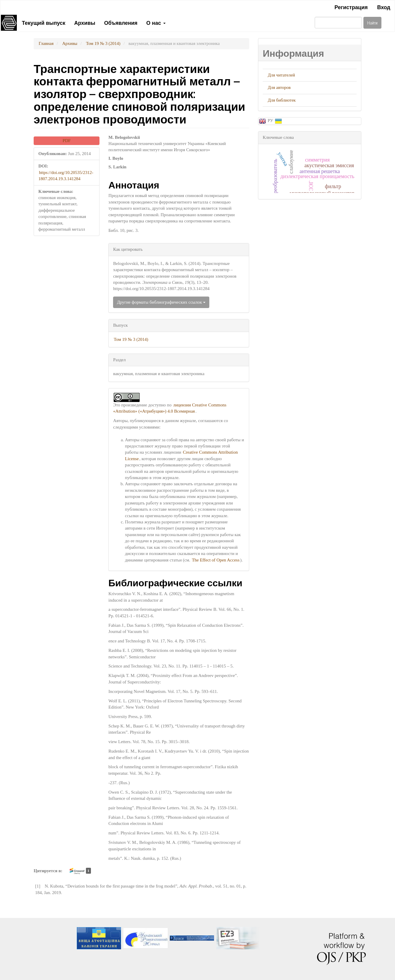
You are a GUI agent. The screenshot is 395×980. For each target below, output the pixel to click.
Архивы (85, 22)
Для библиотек (282, 100)
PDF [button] (67, 141)
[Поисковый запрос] (338, 23)
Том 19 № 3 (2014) (103, 43)
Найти (372, 23)
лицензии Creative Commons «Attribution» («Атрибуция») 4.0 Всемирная (170, 408)
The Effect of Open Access (216, 560)
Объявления (121, 22)
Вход (384, 7)
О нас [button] (156, 22)
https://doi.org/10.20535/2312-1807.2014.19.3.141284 (66, 176)
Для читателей (281, 75)
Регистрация (351, 7)
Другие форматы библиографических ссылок (161, 302)
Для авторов (279, 87)
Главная (46, 43)
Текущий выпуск (44, 22)
